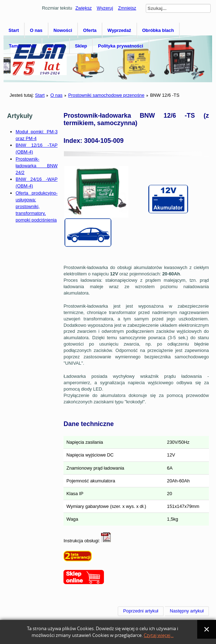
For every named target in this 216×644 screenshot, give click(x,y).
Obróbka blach (158, 30)
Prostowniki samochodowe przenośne (106, 95)
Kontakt (56, 46)
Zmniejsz (127, 8)
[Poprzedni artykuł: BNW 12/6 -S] (141, 611)
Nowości (63, 30)
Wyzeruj (105, 8)
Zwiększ (83, 8)
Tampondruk (23, 46)
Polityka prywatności (120, 46)
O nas (36, 30)
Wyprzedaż (119, 30)
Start (14, 30)
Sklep (81, 46)
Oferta (90, 30)
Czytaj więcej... (159, 635)
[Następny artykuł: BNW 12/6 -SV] (187, 611)
